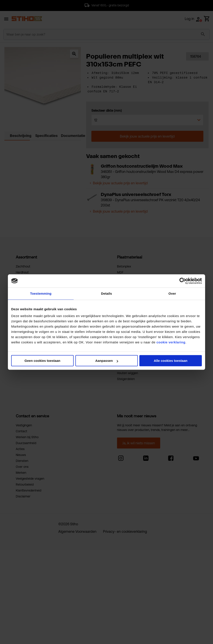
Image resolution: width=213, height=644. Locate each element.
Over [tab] (172, 293)
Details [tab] (106, 293)
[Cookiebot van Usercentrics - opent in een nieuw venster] (183, 281)
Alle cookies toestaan (171, 361)
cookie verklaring (171, 342)
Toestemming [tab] (41, 293)
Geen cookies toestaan (42, 361)
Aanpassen (107, 361)
